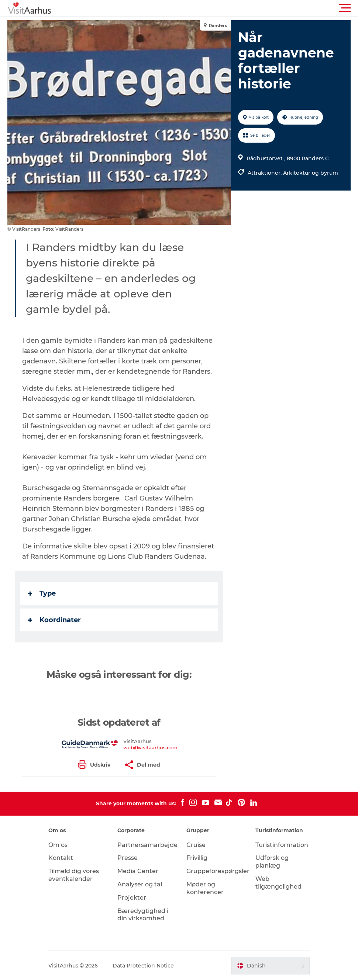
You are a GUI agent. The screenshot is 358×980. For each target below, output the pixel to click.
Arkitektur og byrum (311, 173)
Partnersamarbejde (147, 845)
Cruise (196, 845)
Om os (58, 845)
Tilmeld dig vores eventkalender (74, 875)
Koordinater (54, 620)
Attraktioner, (265, 173)
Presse (128, 858)
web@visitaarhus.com (150, 747)
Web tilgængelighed (278, 883)
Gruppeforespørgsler (218, 871)
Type (42, 593)
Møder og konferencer (205, 888)
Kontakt (61, 858)
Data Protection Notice (143, 966)
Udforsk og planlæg (272, 862)
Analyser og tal (140, 884)
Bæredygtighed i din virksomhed (143, 915)
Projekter (132, 898)
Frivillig (197, 858)
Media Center (138, 871)
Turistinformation (282, 845)
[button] (212, 8)
